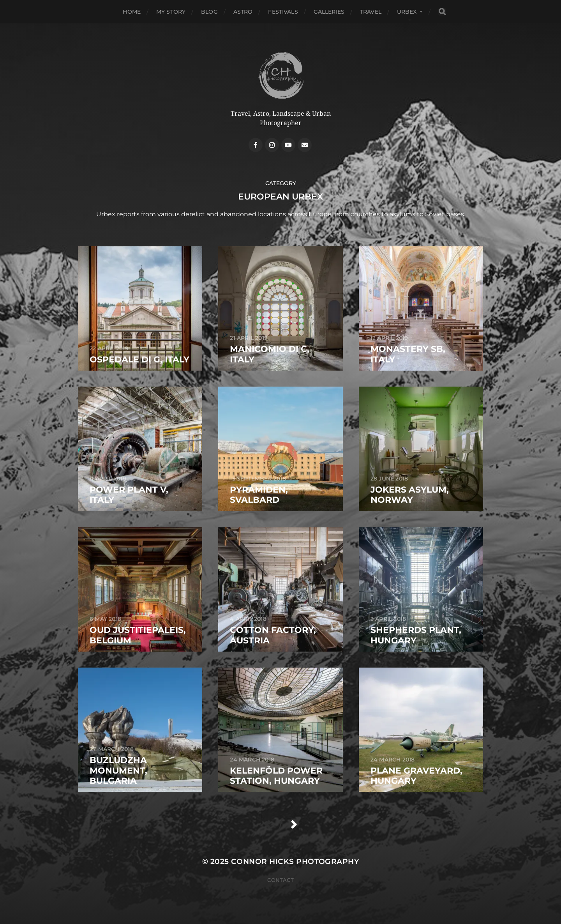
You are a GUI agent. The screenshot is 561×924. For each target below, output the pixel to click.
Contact (280, 880)
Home (132, 12)
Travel (371, 12)
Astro (243, 12)
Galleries (329, 12)
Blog (209, 12)
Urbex (407, 12)
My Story (171, 12)
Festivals (283, 12)
